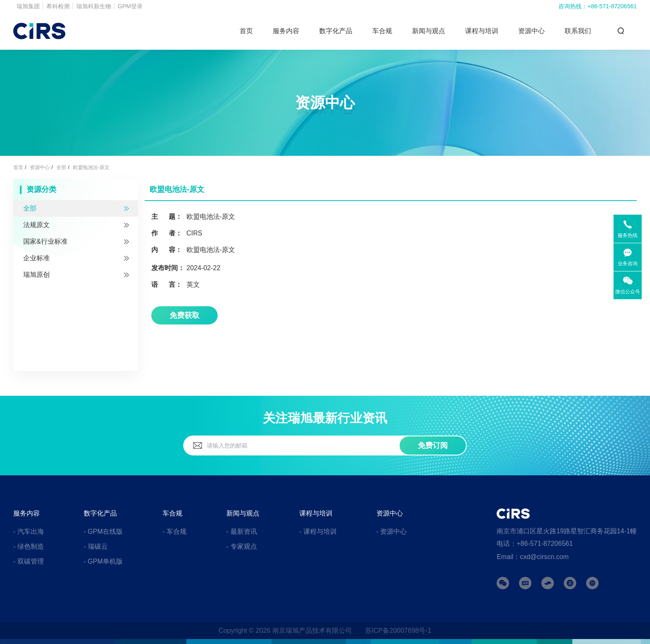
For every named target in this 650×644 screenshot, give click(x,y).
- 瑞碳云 (96, 546)
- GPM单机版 (103, 561)
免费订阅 (433, 445)
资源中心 (531, 31)
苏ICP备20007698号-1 (398, 631)
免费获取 (184, 315)
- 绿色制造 (29, 546)
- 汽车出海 (29, 531)
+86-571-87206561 (612, 6)
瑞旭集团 (28, 6)
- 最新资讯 (242, 531)
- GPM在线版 (103, 531)
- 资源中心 (392, 531)
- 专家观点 (242, 546)
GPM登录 (130, 6)
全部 (61, 167)
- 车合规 (175, 531)
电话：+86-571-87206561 (535, 544)
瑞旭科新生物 (94, 6)
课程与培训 (482, 31)
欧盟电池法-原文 (91, 167)
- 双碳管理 (29, 561)
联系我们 (578, 31)
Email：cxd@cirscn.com (533, 557)
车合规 (382, 31)
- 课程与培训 (318, 531)
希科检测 (58, 6)
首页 (246, 31)
